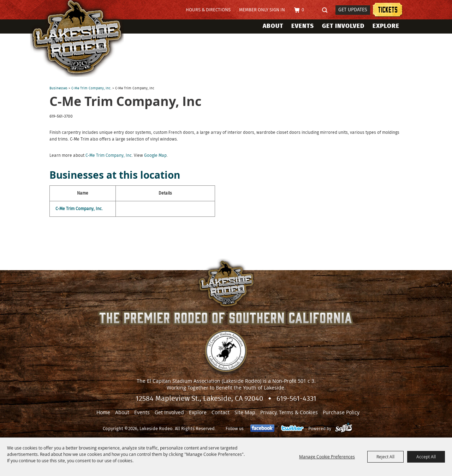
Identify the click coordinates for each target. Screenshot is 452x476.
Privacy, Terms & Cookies (289, 412)
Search (327, 10)
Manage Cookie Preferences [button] (327, 457)
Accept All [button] (426, 457)
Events (303, 26)
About (273, 26)
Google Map (155, 155)
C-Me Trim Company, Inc (109, 155)
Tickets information (388, 11)
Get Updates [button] (353, 10)
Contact (221, 412)
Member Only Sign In (262, 10)
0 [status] (303, 10)
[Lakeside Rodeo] (84, 38)
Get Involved (343, 26)
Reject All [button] (385, 457)
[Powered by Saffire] (344, 429)
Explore (386, 26)
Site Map (245, 412)
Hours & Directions (208, 10)
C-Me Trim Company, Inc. (91, 88)
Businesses (58, 88)
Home (103, 412)
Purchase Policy (341, 412)
